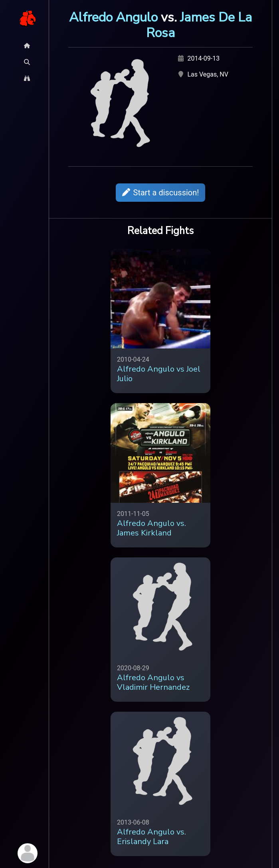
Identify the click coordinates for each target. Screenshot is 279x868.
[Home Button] (27, 46)
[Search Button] (27, 62)
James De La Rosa (199, 25)
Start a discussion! (161, 193)
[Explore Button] (27, 78)
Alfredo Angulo (113, 17)
